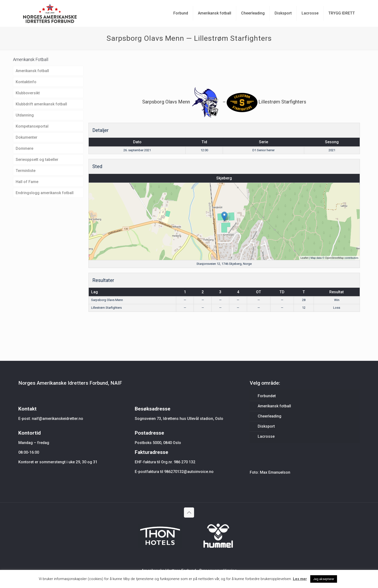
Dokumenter (27, 137)
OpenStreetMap (334, 258)
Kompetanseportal (32, 126)
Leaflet (304, 258)
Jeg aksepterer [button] (324, 579)
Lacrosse (266, 436)
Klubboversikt (28, 93)
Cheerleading (270, 416)
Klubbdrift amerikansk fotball (41, 104)
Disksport (266, 426)
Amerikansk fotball (32, 71)
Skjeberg (224, 178)
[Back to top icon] (189, 513)
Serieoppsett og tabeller (37, 160)
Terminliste (26, 171)
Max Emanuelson (275, 472)
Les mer (300, 579)
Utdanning (25, 115)
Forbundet (267, 396)
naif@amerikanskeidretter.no (57, 419)
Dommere (24, 148)
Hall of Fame (27, 182)
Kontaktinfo (26, 82)
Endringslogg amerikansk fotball (45, 193)
